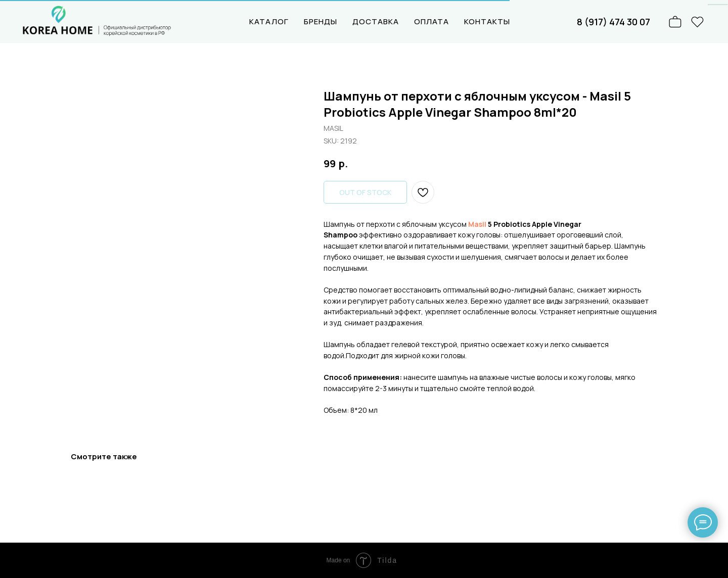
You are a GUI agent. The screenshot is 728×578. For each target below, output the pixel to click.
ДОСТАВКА (376, 21)
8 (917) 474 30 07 (613, 22)
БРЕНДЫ (321, 21)
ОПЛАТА (431, 21)
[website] (698, 22)
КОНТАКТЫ (487, 21)
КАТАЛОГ (269, 21)
